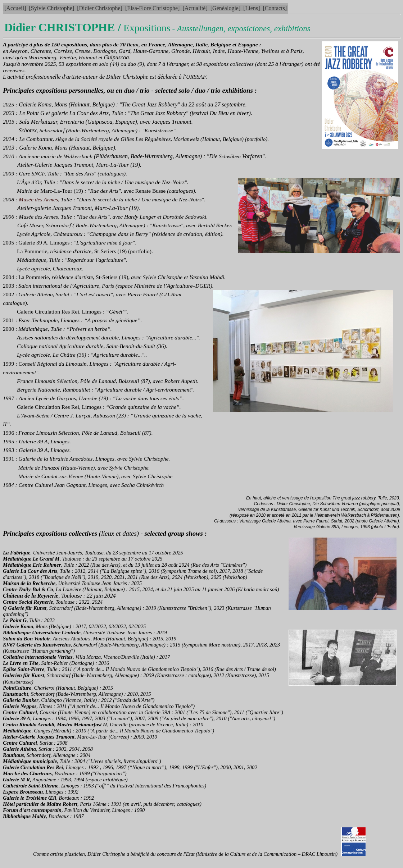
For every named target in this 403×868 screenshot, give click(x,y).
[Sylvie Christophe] (51, 8)
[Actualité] (195, 8)
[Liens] (252, 8)
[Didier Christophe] (100, 8)
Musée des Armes (38, 199)
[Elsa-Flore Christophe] (153, 8)
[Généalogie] (226, 8)
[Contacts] (275, 8)
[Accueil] (15, 8)
